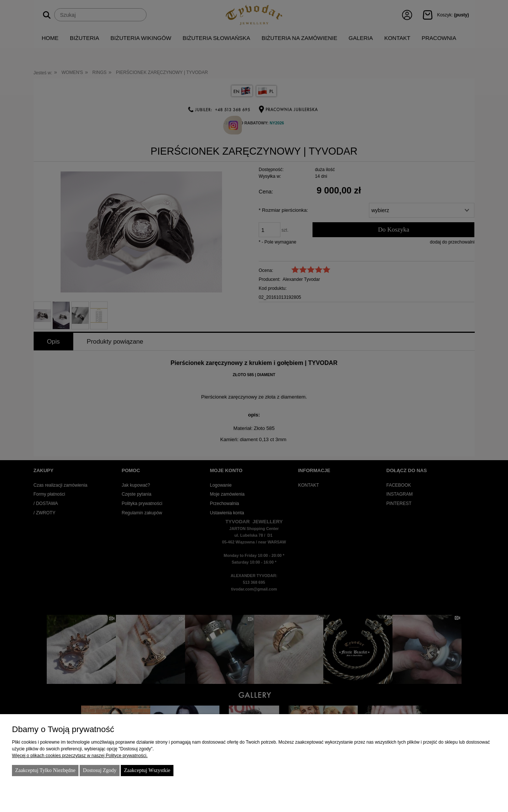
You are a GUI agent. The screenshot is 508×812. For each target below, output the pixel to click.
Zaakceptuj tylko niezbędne (45, 770)
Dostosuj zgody (100, 770)
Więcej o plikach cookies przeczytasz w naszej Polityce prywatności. (80, 756)
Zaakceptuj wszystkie (147, 770)
